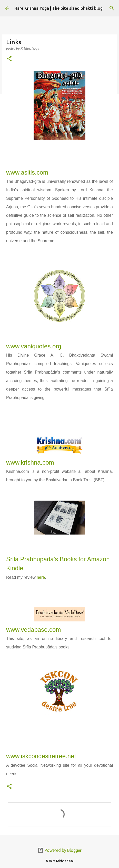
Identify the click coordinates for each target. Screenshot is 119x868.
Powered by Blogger (60, 850)
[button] (9, 59)
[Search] (112, 8)
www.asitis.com (27, 172)
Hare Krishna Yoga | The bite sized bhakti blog (58, 8)
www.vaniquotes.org (34, 346)
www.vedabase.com (33, 630)
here (41, 577)
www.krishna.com (30, 462)
